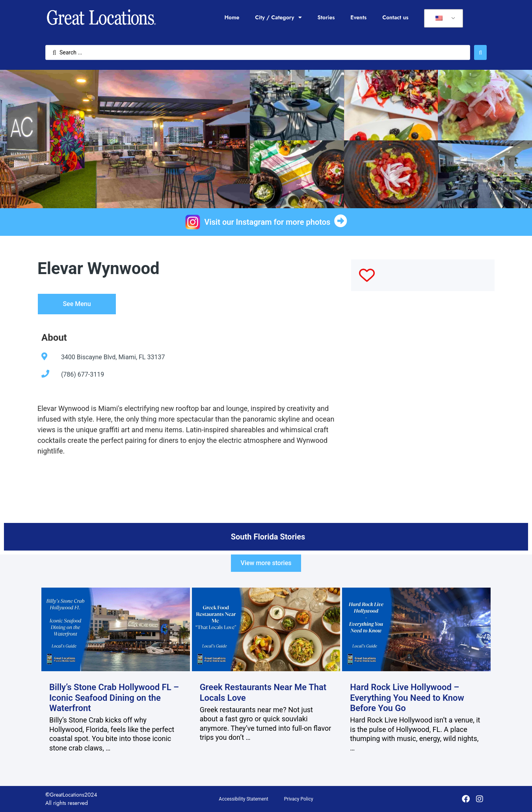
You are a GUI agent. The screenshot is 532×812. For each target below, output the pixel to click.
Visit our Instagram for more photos (268, 222)
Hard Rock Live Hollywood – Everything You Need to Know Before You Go (407, 698)
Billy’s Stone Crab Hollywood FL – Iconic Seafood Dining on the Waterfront (114, 698)
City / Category (278, 17)
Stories (326, 17)
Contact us (395, 17)
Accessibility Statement (243, 799)
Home (232, 17)
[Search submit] (480, 52)
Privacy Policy (299, 799)
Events (358, 17)
